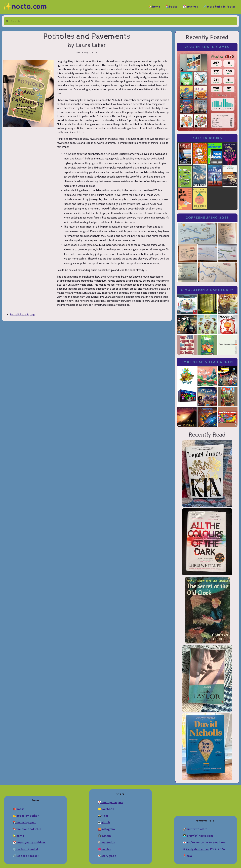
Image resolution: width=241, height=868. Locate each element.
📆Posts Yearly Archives (29, 842)
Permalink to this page (23, 314)
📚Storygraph (107, 856)
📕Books (19, 809)
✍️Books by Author (26, 816)
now (189, 856)
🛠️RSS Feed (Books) (26, 856)
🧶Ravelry (104, 849)
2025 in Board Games (207, 47)
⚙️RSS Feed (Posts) (25, 849)
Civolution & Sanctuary (207, 290)
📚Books (171, 7)
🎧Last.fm (104, 836)
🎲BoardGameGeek (110, 802)
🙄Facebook (106, 809)
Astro (204, 829)
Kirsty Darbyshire (197, 849)
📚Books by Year (24, 822)
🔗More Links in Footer (219, 7)
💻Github (104, 822)
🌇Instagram (106, 829)
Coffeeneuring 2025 (207, 218)
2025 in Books (207, 138)
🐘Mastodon (106, 842)
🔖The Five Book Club (27, 829)
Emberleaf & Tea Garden (207, 362)
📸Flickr (103, 816)
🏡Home (154, 7)
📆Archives (190, 7)
